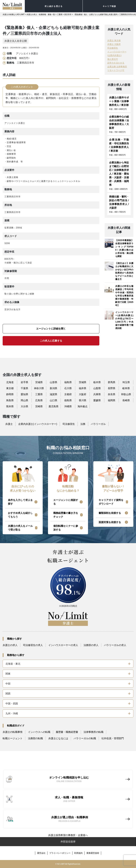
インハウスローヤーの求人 (63, 645)
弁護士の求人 (10, 645)
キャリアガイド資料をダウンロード (111, 502)
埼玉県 (126, 382)
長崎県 (126, 400)
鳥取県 (10, 400)
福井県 (83, 388)
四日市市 (68, 14)
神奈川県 (39, 388)
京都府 (68, 394)
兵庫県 (97, 394)
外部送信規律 (68, 842)
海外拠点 (83, 406)
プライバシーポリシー (60, 853)
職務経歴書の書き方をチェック (66, 515)
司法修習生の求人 (33, 645)
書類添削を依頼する (110, 513)
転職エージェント (13, 738)
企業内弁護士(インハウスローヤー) (38, 424)
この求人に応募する (51, 341)
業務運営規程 (93, 853)
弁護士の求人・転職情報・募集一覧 (41, 14)
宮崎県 (39, 406)
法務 (83, 424)
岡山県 (24, 400)
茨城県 (83, 382)
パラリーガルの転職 (85, 738)
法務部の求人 (91, 645)
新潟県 (53, 388)
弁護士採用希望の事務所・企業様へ (68, 835)
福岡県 (112, 400)
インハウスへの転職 (39, 732)
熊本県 (10, 406)
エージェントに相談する (66, 502)
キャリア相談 (109, 6)
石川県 (68, 388)
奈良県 (112, 394)
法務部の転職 (35, 738)
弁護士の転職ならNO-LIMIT (14, 14)
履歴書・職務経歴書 (67, 732)
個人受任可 (113, 59)
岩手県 (24, 382)
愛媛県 (97, 400)
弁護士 (9, 424)
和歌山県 (126, 394)
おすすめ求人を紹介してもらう (20, 515)
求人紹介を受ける (54, 6)
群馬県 (112, 382)
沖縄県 (68, 406)
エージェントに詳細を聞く (51, 329)
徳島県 (68, 400)
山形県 (53, 382)
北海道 (10, 382)
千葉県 (24, 388)
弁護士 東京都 (114, 40)
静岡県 (10, 394)
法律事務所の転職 (93, 732)
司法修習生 (113, 48)
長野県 (112, 388)
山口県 (53, 400)
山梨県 (97, 388)
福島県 (68, 382)
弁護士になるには (58, 738)
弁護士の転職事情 (13, 732)
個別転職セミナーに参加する (66, 528)
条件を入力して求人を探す (20, 502)
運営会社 (41, 853)
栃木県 (97, 382)
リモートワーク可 (116, 70)
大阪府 (83, 394)
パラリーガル (98, 424)
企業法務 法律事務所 (117, 67)
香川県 (83, 400)
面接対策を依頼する (110, 522)
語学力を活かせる (116, 63)
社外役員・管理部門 (113, 738)
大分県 (24, 406)
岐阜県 (126, 388)
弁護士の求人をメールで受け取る (20, 528)
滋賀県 (53, 394)
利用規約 (78, 853)
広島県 (39, 400)
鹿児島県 (53, 406)
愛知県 (24, 394)
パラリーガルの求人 (115, 645)
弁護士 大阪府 (114, 44)
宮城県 (39, 382)
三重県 (60, 14)
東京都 (10, 388)
